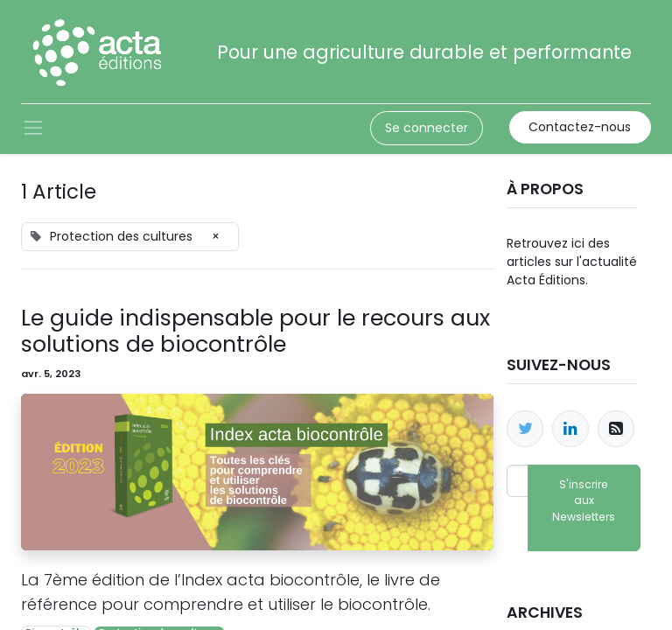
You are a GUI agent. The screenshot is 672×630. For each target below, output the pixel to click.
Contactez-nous (580, 127)
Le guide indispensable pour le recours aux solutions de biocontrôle (255, 331)
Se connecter (427, 128)
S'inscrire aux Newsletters (584, 500)
